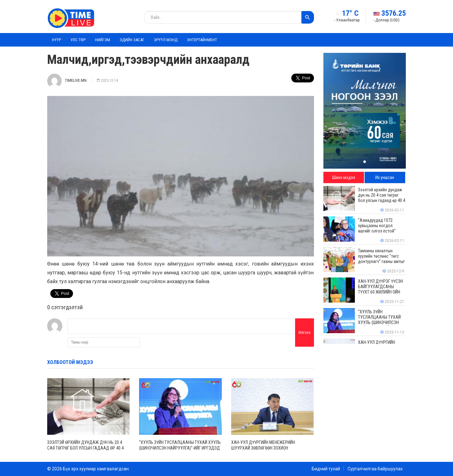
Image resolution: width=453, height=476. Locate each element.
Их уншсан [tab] (385, 177)
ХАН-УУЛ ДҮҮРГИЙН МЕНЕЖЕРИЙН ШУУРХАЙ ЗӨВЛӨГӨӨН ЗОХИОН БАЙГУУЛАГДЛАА (263, 448)
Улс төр (78, 40)
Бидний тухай (326, 469)
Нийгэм (103, 40)
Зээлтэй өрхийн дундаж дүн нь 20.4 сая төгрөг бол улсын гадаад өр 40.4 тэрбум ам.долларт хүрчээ (85, 448)
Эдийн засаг (132, 40)
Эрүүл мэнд (166, 40)
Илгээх (305, 332)
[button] (365, 162)
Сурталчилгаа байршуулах (375, 469)
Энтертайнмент (202, 40)
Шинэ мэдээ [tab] (344, 177)
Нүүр (56, 40)
